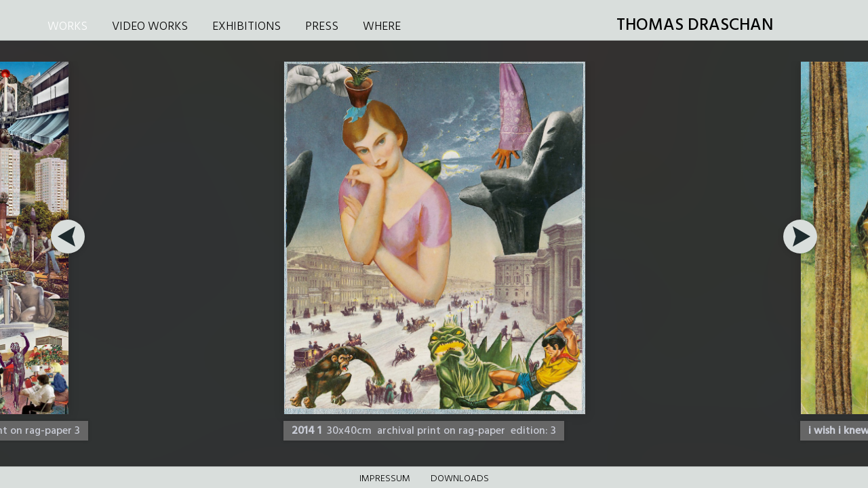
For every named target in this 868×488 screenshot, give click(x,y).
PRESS (322, 27)
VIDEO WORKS (150, 27)
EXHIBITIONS (246, 27)
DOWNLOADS (460, 479)
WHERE (382, 27)
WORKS (67, 27)
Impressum (385, 479)
